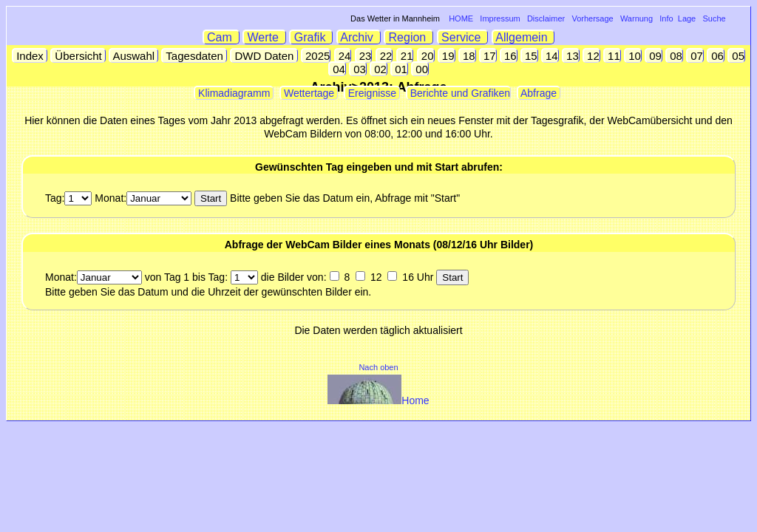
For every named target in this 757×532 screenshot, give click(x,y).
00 (420, 69)
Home (378, 400)
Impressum (500, 18)
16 (509, 56)
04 (337, 69)
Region (409, 37)
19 (447, 56)
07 (695, 56)
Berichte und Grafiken (459, 93)
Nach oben (378, 367)
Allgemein (524, 37)
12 (592, 56)
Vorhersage (592, 18)
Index (30, 56)
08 (675, 56)
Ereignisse (372, 93)
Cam (221, 37)
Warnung (637, 18)
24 (343, 56)
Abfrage (539, 93)
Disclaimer (546, 18)
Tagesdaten (194, 56)
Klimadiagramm (234, 93)
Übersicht (78, 56)
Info (666, 18)
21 (405, 56)
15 (530, 56)
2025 (316, 56)
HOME (461, 18)
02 (379, 69)
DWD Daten (264, 56)
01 (400, 69)
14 (550, 56)
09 (654, 56)
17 (488, 56)
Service (463, 37)
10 (633, 56)
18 (468, 56)
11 (612, 56)
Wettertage (309, 93)
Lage (687, 18)
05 (737, 56)
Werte (265, 37)
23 (364, 56)
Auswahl (134, 56)
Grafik (311, 37)
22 (385, 56)
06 (716, 56)
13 (571, 56)
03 (358, 69)
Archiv (359, 37)
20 (426, 56)
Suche (714, 18)
